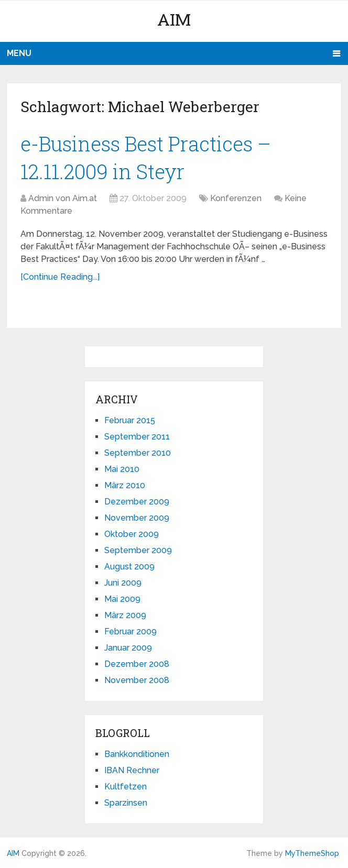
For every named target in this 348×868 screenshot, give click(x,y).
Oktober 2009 (132, 534)
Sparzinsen (126, 803)
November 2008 (137, 680)
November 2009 (137, 518)
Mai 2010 (122, 469)
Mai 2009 (122, 599)
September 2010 (138, 453)
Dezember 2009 (137, 502)
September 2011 (137, 437)
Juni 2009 (123, 583)
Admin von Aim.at (63, 198)
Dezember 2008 (137, 664)
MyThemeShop (312, 853)
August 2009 (129, 567)
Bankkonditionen (137, 754)
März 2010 (125, 485)
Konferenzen (236, 198)
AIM (174, 19)
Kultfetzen (126, 787)
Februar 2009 (130, 631)
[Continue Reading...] (60, 277)
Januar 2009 (128, 648)
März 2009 (125, 615)
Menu (19, 53)
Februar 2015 (130, 420)
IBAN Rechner (132, 770)
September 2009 (138, 550)
